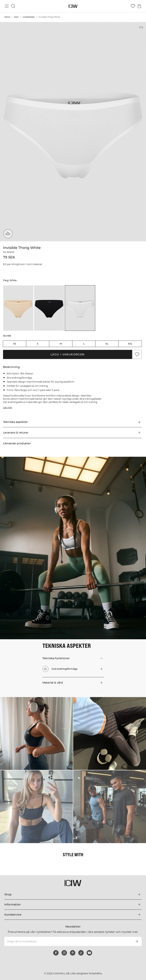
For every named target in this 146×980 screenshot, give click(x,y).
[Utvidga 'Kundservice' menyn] (73, 915)
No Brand (9, 252)
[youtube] (89, 953)
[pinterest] (73, 953)
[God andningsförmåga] (8, 234)
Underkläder (29, 17)
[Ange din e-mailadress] (68, 941)
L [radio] (84, 344)
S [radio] (38, 344)
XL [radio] (107, 344)
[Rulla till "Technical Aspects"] (72, 422)
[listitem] (18, 308)
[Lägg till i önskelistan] (137, 354)
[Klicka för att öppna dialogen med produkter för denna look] (36, 733)
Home (7, 17)
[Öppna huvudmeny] (7, 6)
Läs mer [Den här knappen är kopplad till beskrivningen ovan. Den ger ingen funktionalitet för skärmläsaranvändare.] (8, 407)
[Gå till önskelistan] (133, 6)
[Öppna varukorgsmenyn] (139, 6)
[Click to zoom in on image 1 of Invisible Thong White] (73, 132)
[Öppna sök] (13, 6)
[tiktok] (81, 953)
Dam (16, 17)
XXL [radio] (130, 344)
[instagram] (64, 953)
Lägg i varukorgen (68, 354)
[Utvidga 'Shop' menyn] (73, 894)
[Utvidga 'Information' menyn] (73, 905)
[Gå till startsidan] (73, 6)
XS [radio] (15, 344)
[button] (72, 433)
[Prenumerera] (137, 941)
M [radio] (61, 344)
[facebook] (56, 953)
